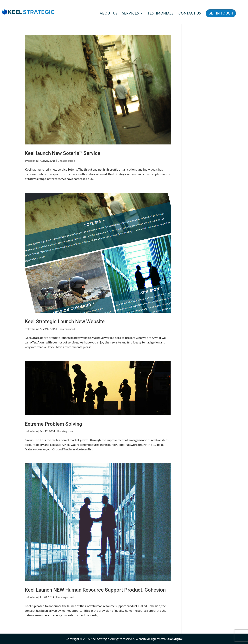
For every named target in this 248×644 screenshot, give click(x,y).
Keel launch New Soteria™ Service (63, 153)
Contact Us (190, 14)
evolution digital (171, 639)
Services (131, 14)
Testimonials (161, 14)
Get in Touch (221, 13)
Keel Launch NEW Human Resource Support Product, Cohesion (95, 590)
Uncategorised (66, 161)
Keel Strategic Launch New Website (65, 321)
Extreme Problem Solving (53, 424)
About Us (109, 14)
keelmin (33, 161)
